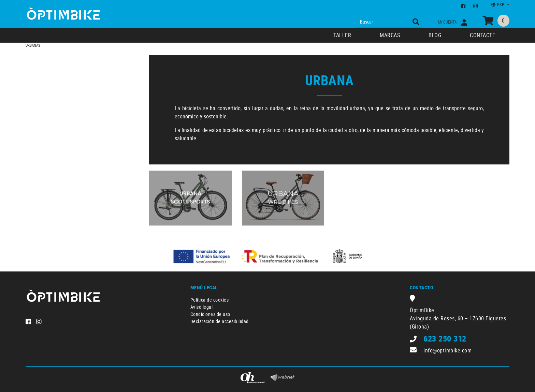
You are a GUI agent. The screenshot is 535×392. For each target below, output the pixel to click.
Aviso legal (202, 307)
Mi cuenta (453, 22)
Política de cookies (210, 300)
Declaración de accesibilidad (220, 321)
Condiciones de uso (210, 314)
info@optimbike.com (447, 350)
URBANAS (33, 45)
